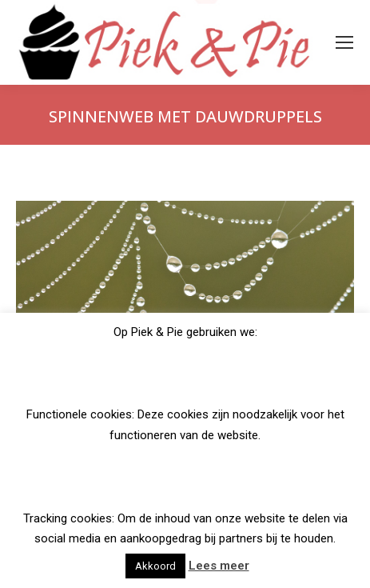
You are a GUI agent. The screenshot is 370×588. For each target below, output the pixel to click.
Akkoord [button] (155, 566)
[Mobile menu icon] (344, 42)
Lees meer (219, 566)
